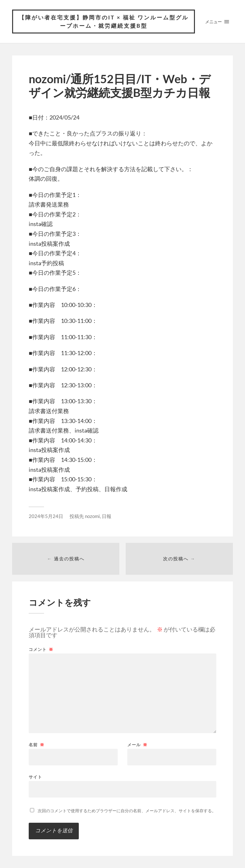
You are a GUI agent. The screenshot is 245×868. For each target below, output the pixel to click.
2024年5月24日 (46, 516)
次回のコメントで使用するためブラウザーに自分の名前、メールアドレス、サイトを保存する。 (127, 811)
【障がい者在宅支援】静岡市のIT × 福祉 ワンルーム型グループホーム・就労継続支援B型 (104, 22)
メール (137, 745)
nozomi (92, 516)
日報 (107, 516)
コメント (41, 649)
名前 (37, 745)
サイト (35, 777)
